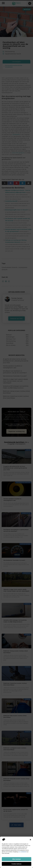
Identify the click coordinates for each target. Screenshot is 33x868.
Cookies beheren (16, 864)
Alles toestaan (17, 859)
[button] (30, 840)
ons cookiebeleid (22, 852)
